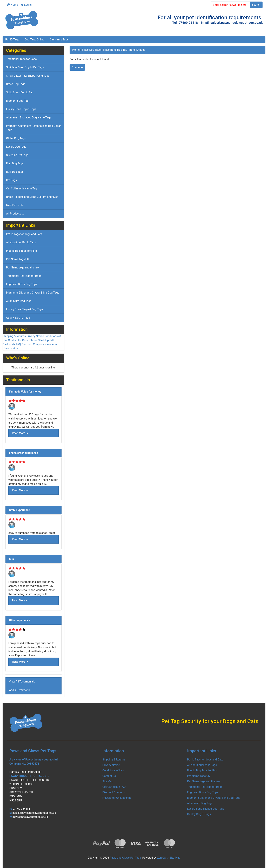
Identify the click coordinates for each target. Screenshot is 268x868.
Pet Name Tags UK (18, 259)
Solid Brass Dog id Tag (20, 92)
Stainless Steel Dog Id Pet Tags (25, 67)
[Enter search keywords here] (230, 5)
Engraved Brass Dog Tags (22, 284)
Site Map (43, 340)
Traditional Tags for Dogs (21, 59)
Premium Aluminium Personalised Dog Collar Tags (33, 128)
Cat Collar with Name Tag (22, 188)
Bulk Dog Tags (15, 172)
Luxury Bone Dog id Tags (21, 109)
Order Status (30, 340)
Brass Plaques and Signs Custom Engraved (32, 197)
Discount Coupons (33, 344)
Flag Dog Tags (15, 163)
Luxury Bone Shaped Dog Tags (25, 309)
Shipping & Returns (14, 336)
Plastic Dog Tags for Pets (21, 251)
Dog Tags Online (35, 40)
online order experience (24, 453)
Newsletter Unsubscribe (117, 798)
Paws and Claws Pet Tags (125, 858)
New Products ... (16, 205)
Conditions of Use (113, 770)
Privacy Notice (35, 336)
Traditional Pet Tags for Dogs (24, 276)
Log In (26, 5)
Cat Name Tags (59, 40)
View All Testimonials (22, 682)
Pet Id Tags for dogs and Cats (24, 234)
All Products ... (15, 214)
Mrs (11, 559)
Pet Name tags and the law (22, 268)
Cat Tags (12, 180)
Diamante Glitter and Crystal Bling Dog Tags (33, 293)
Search (256, 5)
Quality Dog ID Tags (18, 318)
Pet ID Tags (12, 40)
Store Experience (19, 510)
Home (12, 5)
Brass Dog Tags (91, 50)
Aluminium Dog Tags (19, 301)
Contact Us (15, 340)
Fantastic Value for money (25, 392)
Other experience (20, 620)
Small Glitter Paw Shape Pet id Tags (28, 76)
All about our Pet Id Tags (21, 242)
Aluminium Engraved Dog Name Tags (29, 118)
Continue (77, 67)
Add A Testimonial (20, 690)
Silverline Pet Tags (17, 155)
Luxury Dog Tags (16, 147)
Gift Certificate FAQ (114, 787)
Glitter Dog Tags (16, 138)
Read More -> (20, 433)
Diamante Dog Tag (17, 101)
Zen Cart (162, 858)
